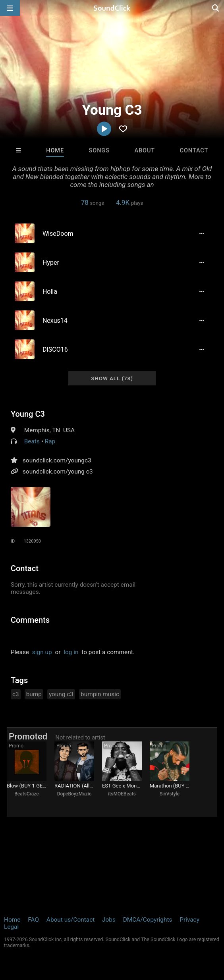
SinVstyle (170, 794)
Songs (99, 151)
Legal (11, 927)
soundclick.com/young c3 (58, 472)
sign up (42, 652)
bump (34, 694)
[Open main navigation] (10, 8)
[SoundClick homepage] (112, 8)
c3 (16, 694)
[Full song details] (201, 233)
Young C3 (28, 414)
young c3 (61, 694)
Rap (50, 441)
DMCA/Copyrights (148, 920)
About (145, 151)
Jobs (109, 920)
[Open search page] (216, 8)
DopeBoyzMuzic (74, 794)
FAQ (33, 920)
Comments (30, 620)
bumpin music (100, 694)
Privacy (189, 920)
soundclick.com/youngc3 (57, 460)
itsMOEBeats (122, 794)
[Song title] (114, 234)
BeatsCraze (26, 794)
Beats (32, 441)
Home (55, 151)
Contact (194, 151)
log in (71, 652)
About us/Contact (70, 920)
